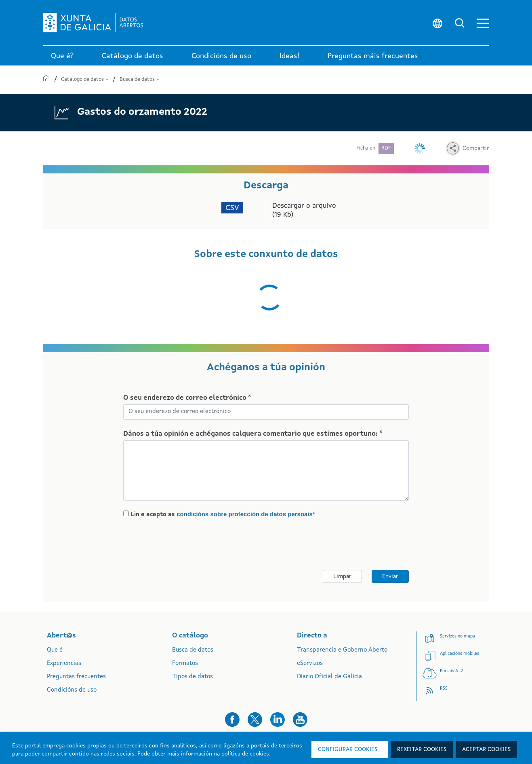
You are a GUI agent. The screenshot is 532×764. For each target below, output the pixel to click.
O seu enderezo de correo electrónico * (187, 398)
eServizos (310, 664)
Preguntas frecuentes (76, 677)
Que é (55, 650)
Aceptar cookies (486, 749)
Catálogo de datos (85, 79)
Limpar (342, 576)
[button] (483, 23)
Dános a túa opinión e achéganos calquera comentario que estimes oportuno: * (253, 434)
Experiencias (64, 664)
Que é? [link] (62, 56)
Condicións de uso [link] (221, 56)
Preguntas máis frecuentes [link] (373, 56)
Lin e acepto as (223, 514)
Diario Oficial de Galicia (329, 677)
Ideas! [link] (289, 56)
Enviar (390, 576)
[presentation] (191, 545)
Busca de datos (139, 79)
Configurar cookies (348, 749)
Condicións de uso (72, 690)
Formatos (185, 664)
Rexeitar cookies (422, 749)
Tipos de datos (192, 677)
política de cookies (245, 754)
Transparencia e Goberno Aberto (342, 650)
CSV (232, 208)
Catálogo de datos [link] (132, 56)
